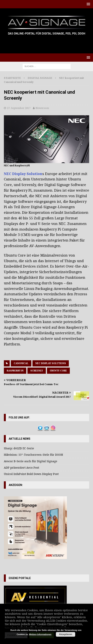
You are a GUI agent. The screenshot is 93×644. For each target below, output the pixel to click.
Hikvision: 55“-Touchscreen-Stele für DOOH (33, 455)
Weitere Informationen (40, 634)
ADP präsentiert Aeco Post (21, 468)
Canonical (21, 363)
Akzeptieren (66, 634)
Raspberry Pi (15, 371)
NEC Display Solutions (51, 363)
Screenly (37, 371)
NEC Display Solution (23, 174)
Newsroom (42, 108)
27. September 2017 (19, 108)
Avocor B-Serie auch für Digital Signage (31, 461)
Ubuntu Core (58, 371)
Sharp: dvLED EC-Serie (19, 448)
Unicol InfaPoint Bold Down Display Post (31, 474)
